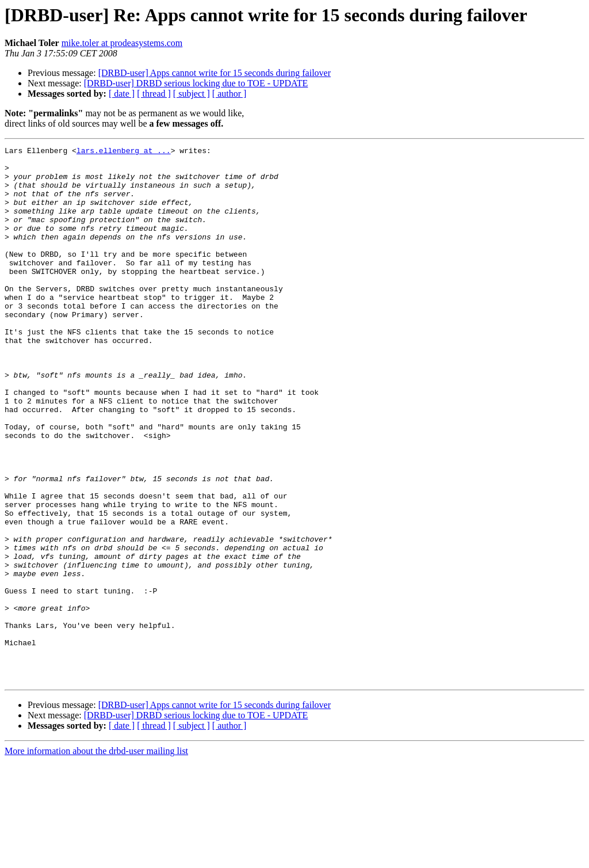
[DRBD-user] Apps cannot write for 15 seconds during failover (215, 73)
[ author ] (230, 94)
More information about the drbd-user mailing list (96, 858)
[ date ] (122, 94)
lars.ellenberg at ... (124, 152)
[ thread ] (154, 94)
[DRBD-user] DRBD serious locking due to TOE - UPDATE (196, 83)
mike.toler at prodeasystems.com (122, 43)
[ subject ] (192, 94)
